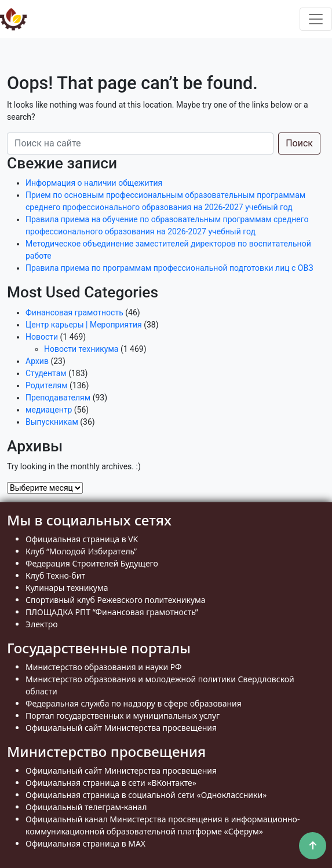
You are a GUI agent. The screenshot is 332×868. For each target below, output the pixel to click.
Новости (42, 337)
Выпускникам (52, 422)
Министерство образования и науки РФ (104, 667)
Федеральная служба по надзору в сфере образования (134, 703)
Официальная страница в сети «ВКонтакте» (111, 783)
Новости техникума (81, 349)
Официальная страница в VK (82, 539)
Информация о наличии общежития (94, 183)
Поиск (299, 143)
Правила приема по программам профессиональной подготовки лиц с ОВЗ (169, 268)
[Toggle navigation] (316, 19)
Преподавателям (58, 398)
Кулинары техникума (67, 588)
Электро (42, 624)
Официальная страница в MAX (85, 843)
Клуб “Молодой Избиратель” (81, 551)
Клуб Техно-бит (55, 575)
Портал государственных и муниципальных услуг (123, 716)
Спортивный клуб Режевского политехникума (116, 600)
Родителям (47, 385)
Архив (37, 361)
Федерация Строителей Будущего (92, 563)
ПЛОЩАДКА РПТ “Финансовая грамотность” (112, 612)
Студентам (46, 373)
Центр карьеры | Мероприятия (84, 325)
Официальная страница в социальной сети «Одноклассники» (146, 795)
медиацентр (49, 410)
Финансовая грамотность (74, 312)
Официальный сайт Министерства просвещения (121, 728)
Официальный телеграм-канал (86, 807)
